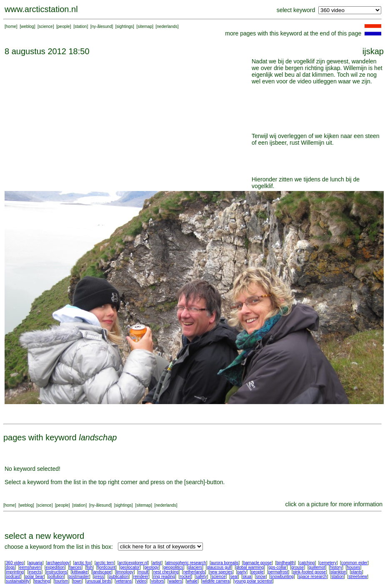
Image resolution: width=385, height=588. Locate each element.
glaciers (195, 567)
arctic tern (105, 563)
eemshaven (30, 567)
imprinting (15, 572)
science (46, 26)
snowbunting (282, 577)
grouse (298, 567)
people (64, 26)
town (77, 581)
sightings (125, 26)
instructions (57, 572)
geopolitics (173, 567)
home (11, 26)
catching (307, 563)
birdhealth (285, 563)
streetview (358, 577)
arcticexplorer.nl (133, 563)
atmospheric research (186, 563)
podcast (13, 577)
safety (201, 577)
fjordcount (106, 567)
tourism (61, 581)
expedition (55, 567)
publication (119, 577)
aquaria (35, 563)
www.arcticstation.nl (41, 9)
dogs (10, 567)
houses (353, 567)
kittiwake (80, 572)
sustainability (18, 581)
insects (35, 572)
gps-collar (277, 567)
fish (90, 567)
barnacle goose (257, 563)
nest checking (166, 572)
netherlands (194, 572)
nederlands (167, 26)
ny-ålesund (102, 26)
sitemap (145, 26)
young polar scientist (254, 581)
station (81, 26)
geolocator (130, 567)
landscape (102, 572)
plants (356, 572)
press (99, 577)
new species (221, 572)
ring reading (164, 577)
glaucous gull (219, 567)
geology (151, 567)
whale (192, 581)
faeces (75, 567)
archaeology (58, 563)
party (242, 572)
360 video (15, 563)
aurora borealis (225, 563)
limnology (125, 572)
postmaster (79, 577)
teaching (42, 581)
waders (175, 581)
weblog (27, 26)
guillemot (317, 567)
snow (261, 577)
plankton (338, 572)
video (141, 581)
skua (247, 577)
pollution (56, 577)
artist (157, 563)
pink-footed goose (310, 572)
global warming (250, 567)
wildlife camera (216, 581)
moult (143, 572)
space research (312, 577)
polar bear (34, 577)
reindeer (141, 577)
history (336, 567)
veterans (124, 581)
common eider (354, 563)
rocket (185, 577)
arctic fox (82, 563)
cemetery (328, 563)
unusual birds (99, 581)
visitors (157, 581)
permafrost (278, 572)
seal (234, 577)
